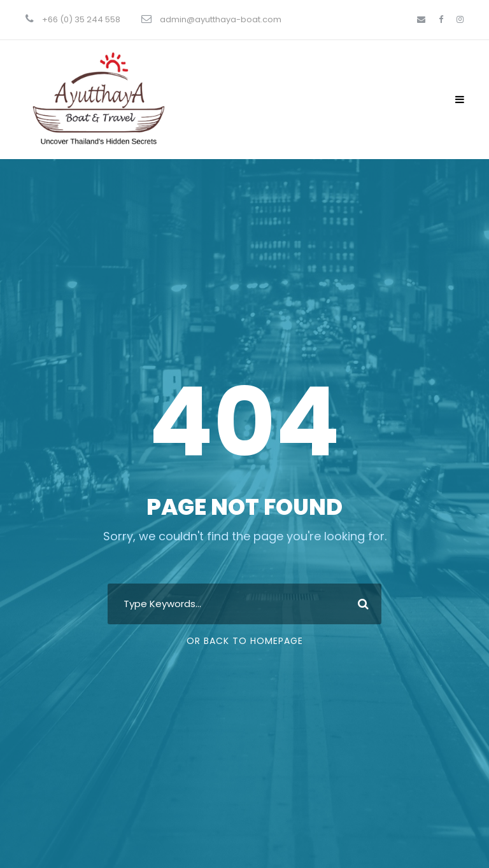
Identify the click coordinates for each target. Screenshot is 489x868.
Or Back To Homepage (245, 641)
